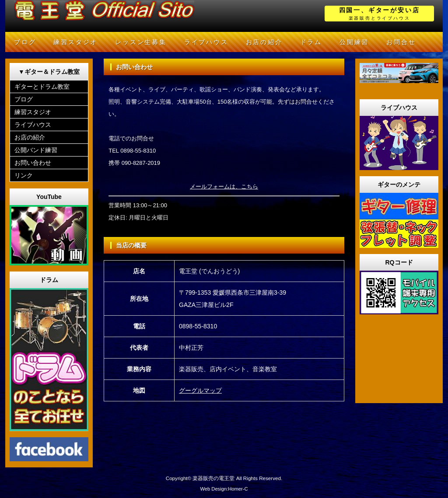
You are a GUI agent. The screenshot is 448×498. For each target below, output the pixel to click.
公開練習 (354, 42)
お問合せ (401, 42)
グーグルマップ (200, 390)
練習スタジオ (75, 42)
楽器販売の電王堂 (213, 478)
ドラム (311, 42)
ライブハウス (206, 42)
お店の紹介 (264, 42)
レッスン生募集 (141, 42)
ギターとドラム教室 (42, 87)
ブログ (25, 42)
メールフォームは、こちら (224, 186)
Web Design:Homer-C (224, 489)
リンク (24, 175)
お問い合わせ (33, 163)
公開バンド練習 (36, 150)
